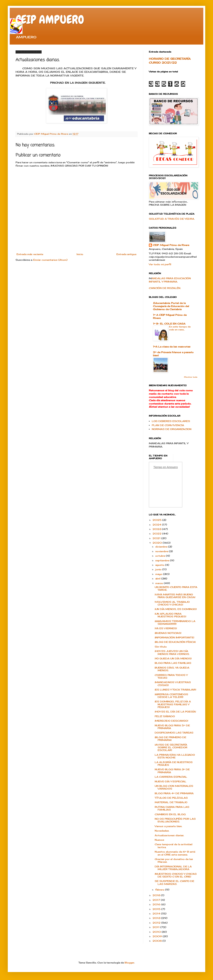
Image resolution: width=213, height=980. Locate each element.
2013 (157, 918)
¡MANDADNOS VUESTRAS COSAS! (173, 684)
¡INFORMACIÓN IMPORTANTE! (174, 637)
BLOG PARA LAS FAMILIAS (173, 663)
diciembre (162, 547)
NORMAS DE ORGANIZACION (172, 429)
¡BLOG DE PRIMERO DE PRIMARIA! (170, 739)
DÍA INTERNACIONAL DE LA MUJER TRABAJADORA (173, 868)
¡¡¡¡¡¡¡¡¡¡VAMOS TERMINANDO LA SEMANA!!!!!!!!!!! (175, 622)
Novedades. (162, 831)
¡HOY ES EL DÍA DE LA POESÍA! (175, 712)
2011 (156, 927)
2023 (157, 529)
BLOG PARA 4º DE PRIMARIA (174, 793)
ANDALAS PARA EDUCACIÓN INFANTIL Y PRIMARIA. (170, 280)
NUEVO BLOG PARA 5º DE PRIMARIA (172, 727)
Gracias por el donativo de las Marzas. (174, 860)
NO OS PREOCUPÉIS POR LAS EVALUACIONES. (175, 820)
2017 (157, 900)
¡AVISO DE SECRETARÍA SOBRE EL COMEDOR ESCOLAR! (171, 748)
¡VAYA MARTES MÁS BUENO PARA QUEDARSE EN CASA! (175, 596)
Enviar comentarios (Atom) (50, 260)
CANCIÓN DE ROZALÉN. (165, 288)
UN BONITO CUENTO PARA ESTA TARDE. (176, 588)
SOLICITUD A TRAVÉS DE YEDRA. (172, 219)
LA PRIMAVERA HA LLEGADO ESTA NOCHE (175, 756)
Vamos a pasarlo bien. (168, 826)
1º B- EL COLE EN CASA (169, 324)
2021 (157, 538)
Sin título (161, 647)
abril (158, 579)
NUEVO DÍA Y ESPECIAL (171, 781)
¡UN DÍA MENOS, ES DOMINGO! (176, 609)
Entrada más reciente (30, 254)
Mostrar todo (191, 377)
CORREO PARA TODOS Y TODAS (171, 676)
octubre (161, 556)
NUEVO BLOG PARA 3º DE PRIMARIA (172, 771)
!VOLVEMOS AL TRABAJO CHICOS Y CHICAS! (172, 603)
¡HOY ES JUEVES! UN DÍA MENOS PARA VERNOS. (172, 652)
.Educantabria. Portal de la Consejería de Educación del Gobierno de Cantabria (171, 306)
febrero (160, 890)
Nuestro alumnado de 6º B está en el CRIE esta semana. (175, 853)
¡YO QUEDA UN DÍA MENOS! (173, 658)
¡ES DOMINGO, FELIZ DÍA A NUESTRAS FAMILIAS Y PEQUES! (173, 704)
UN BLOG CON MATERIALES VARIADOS (174, 787)
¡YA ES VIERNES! (166, 628)
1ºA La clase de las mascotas (172, 347)
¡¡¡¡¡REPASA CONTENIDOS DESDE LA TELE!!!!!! (171, 696)
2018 (157, 895)
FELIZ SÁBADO (165, 716)
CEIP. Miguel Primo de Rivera (171, 245)
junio (159, 569)
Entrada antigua (126, 254)
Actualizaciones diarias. (169, 835)
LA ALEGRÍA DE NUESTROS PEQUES (174, 764)
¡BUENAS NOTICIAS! (168, 633)
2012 (157, 923)
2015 (157, 909)
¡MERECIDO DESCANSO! (171, 721)
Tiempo (158, 467)
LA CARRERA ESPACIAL (171, 777)
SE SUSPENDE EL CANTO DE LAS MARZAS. (174, 882)
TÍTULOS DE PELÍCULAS (171, 798)
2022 (157, 534)
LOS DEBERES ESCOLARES (171, 421)
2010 (157, 932)
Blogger (129, 963)
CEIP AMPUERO (50, 20)
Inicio (80, 254)
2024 (157, 525)
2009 (158, 936)
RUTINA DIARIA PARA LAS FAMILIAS (172, 808)
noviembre (162, 551)
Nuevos (159, 840)
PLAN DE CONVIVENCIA (168, 425)
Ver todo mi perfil (160, 264)
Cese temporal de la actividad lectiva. (174, 846)
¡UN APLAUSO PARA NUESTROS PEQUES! (170, 615)
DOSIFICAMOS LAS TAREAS (174, 733)
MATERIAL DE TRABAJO (171, 802)
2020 (158, 543)
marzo (160, 583)
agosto (160, 565)
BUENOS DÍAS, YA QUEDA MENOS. (172, 669)
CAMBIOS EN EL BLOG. (170, 814)
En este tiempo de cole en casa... (180, 328)
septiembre (163, 560)
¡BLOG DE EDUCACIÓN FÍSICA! (175, 642)
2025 (157, 520)
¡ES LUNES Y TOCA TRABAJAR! (175, 690)
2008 (158, 941)
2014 (157, 914)
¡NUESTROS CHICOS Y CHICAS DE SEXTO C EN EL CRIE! (176, 875)
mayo (159, 574)
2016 (157, 904)
